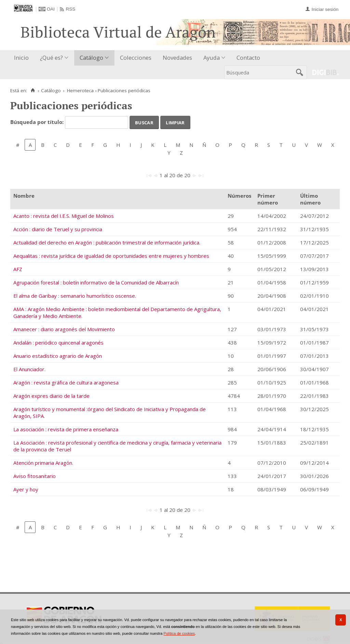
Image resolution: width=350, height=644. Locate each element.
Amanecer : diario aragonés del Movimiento (64, 329)
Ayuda (212, 58)
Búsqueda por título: (38, 122)
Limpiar (175, 122)
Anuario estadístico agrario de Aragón (58, 356)
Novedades (177, 58)
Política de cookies (179, 633)
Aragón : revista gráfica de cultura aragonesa (66, 382)
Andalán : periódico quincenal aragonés (58, 342)
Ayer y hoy (26, 489)
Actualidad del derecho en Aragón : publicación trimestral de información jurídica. (107, 242)
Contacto (248, 58)
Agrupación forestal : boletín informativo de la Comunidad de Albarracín (96, 282)
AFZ (18, 269)
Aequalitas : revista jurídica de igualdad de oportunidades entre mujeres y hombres (111, 256)
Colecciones (136, 58)
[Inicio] (33, 90)
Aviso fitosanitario (35, 476)
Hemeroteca (80, 90)
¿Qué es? (51, 58)
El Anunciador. (29, 369)
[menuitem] (23, 58)
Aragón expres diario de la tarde (51, 396)
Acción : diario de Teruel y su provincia (58, 229)
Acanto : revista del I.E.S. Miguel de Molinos (64, 216)
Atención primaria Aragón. (43, 463)
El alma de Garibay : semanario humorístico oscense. (75, 296)
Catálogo (91, 58)
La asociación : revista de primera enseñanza (66, 429)
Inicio (21, 58)
